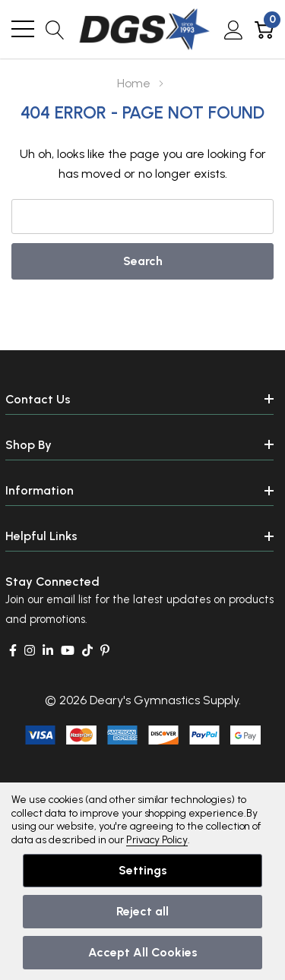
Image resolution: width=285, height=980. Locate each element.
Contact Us (38, 399)
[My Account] (234, 29)
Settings (143, 870)
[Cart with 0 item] (264, 29)
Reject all (142, 911)
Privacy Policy (157, 840)
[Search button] (55, 29)
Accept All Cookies (143, 952)
